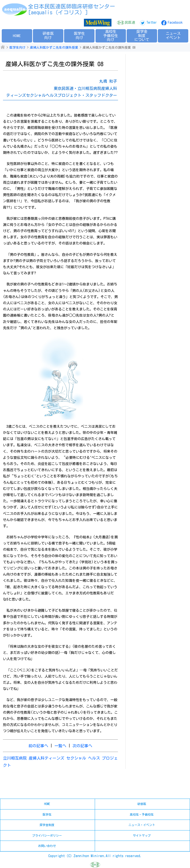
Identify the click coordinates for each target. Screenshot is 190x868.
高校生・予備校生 (142, 814)
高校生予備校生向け (111, 36)
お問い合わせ (47, 846)
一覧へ (60, 746)
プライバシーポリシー (47, 835)
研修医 (142, 804)
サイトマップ (142, 835)
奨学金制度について (142, 36)
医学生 (47, 814)
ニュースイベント (173, 36)
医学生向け (79, 36)
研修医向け (48, 36)
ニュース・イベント (142, 825)
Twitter (151, 22)
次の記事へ (82, 746)
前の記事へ (38, 746)
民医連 (130, 22)
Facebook (175, 22)
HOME (17, 36)
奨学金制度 (47, 825)
